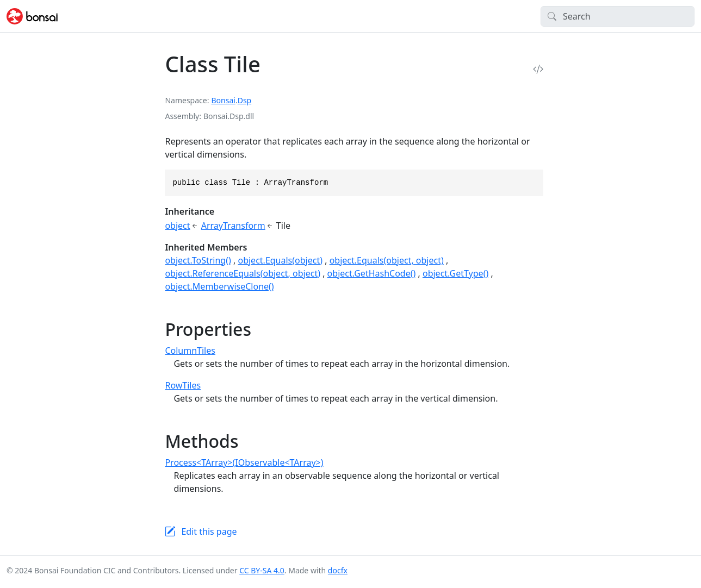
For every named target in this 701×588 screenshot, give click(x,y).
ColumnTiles (190, 351)
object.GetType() (455, 273)
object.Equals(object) (280, 260)
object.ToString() (198, 260)
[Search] (618, 16)
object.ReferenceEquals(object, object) (243, 273)
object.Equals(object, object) (387, 260)
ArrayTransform (233, 226)
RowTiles (183, 385)
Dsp (245, 100)
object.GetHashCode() (372, 273)
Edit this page (209, 531)
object (177, 226)
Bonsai (223, 100)
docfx (338, 570)
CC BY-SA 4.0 (262, 570)
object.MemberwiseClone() (219, 286)
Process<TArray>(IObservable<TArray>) (244, 462)
